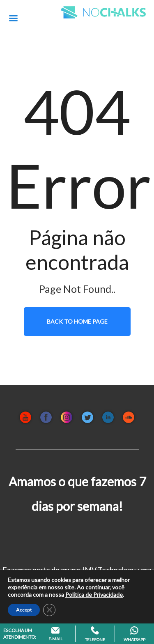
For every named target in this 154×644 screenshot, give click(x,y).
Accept (24, 610)
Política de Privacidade (94, 595)
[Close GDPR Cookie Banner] (49, 610)
